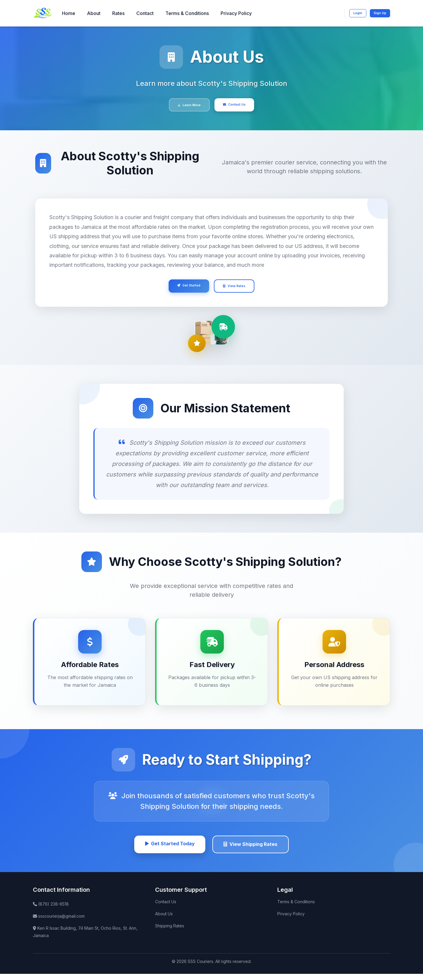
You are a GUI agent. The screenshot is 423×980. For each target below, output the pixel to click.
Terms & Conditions (187, 13)
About (94, 13)
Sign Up (378, 12)
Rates (118, 13)
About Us (164, 920)
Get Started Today (166, 849)
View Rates (239, 289)
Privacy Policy (236, 13)
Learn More (185, 106)
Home (69, 13)
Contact (145, 13)
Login (352, 13)
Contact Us (239, 105)
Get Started (185, 288)
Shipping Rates (170, 932)
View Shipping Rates (254, 850)
